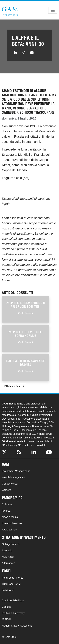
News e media (10, 517)
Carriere (6, 490)
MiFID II (6, 619)
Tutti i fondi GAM (11, 584)
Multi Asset (8, 557)
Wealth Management (13, 477)
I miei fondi (8, 590)
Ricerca (6, 511)
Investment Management (16, 471)
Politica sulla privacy (13, 613)
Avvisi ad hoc (9, 530)
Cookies (6, 607)
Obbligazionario (11, 544)
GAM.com (10, 10)
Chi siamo (7, 504)
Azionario (7, 551)
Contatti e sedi (10, 484)
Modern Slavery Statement (17, 626)
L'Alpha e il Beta (12, 386)
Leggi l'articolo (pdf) (16, 178)
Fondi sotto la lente (13, 578)
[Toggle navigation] (53, 10)
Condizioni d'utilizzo (13, 601)
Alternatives (8, 563)
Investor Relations (12, 523)
